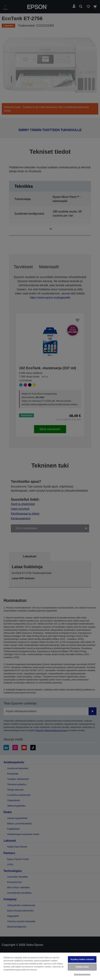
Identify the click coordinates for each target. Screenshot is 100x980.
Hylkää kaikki (82, 967)
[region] (50, 966)
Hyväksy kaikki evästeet (82, 959)
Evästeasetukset (82, 974)
